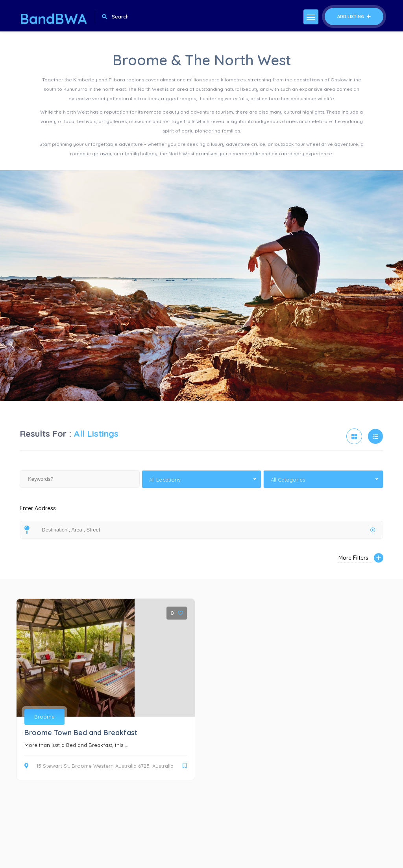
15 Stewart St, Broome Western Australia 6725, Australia (99, 766)
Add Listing (354, 17)
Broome (44, 717)
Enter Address (38, 513)
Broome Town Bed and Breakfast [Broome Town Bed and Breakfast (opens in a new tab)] (81, 733)
